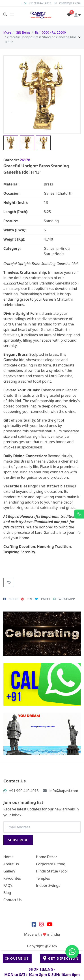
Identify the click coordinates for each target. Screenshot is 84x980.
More (7, 32)
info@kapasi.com (70, 3)
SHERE (11, 599)
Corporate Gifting (51, 864)
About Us (11, 864)
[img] (12, 14)
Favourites (12, 878)
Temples (43, 878)
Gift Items (23, 32)
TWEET (43, 599)
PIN (26, 599)
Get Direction (61, 958)
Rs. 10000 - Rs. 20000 (50, 32)
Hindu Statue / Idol (52, 871)
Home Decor (46, 857)
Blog (7, 893)
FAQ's (8, 885)
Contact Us (12, 900)
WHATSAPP (64, 599)
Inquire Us (17, 958)
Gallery (9, 871)
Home (9, 857)
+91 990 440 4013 (40, 3)
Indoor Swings (48, 885)
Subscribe (18, 840)
